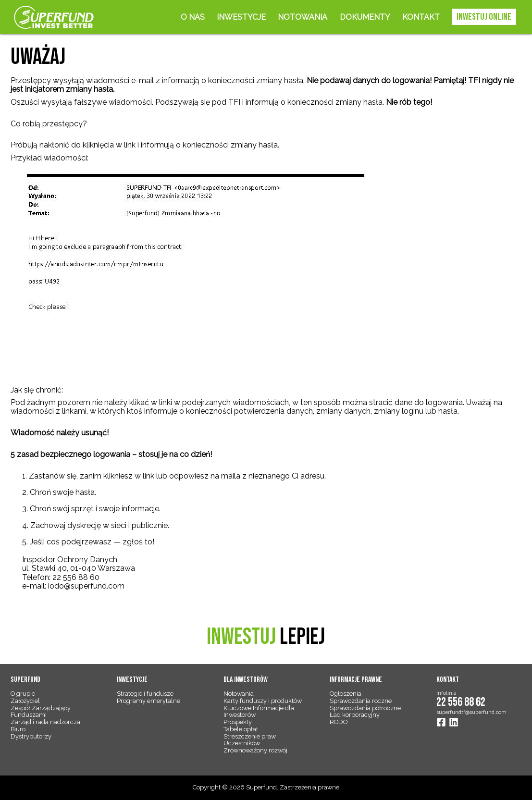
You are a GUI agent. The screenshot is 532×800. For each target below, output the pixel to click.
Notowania (303, 17)
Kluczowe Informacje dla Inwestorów (259, 712)
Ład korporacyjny (355, 715)
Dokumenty (365, 17)
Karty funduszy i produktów (263, 701)
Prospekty (238, 722)
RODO (339, 722)
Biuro (18, 729)
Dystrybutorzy (31, 736)
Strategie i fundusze (145, 694)
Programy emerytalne (148, 701)
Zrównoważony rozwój (255, 750)
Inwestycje (241, 17)
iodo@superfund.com (86, 586)
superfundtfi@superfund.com (471, 712)
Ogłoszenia (346, 694)
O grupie (23, 694)
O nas (193, 17)
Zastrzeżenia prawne (309, 787)
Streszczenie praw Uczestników (250, 740)
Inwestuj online (484, 17)
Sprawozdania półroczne (365, 708)
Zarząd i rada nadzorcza (45, 722)
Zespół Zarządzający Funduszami (41, 712)
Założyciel (25, 701)
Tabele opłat (241, 729)
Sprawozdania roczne (361, 701)
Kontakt (421, 17)
